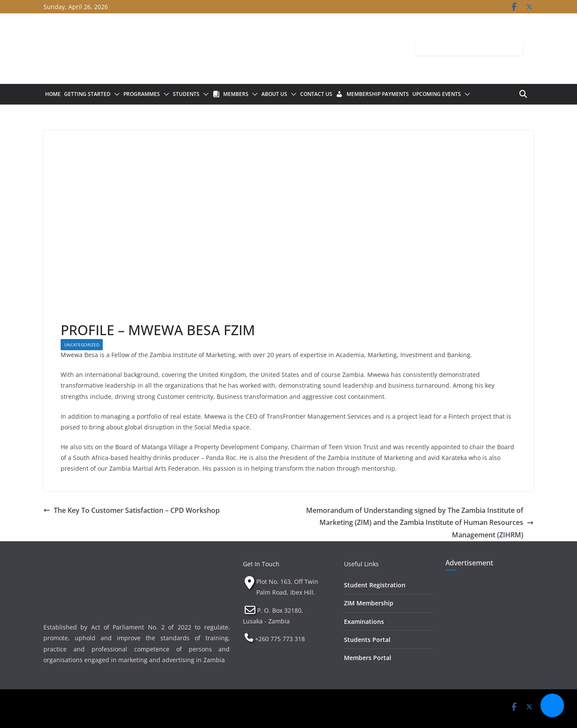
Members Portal (368, 658)
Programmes (142, 94)
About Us (274, 94)
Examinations (364, 622)
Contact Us (316, 94)
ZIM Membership (369, 603)
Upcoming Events (437, 94)
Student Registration (375, 585)
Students (186, 94)
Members (236, 94)
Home (53, 94)
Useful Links (361, 564)
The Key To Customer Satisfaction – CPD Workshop (132, 510)
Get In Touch (261, 564)
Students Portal (367, 640)
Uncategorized (82, 345)
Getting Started (87, 94)
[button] (115, 94)
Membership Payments (378, 94)
